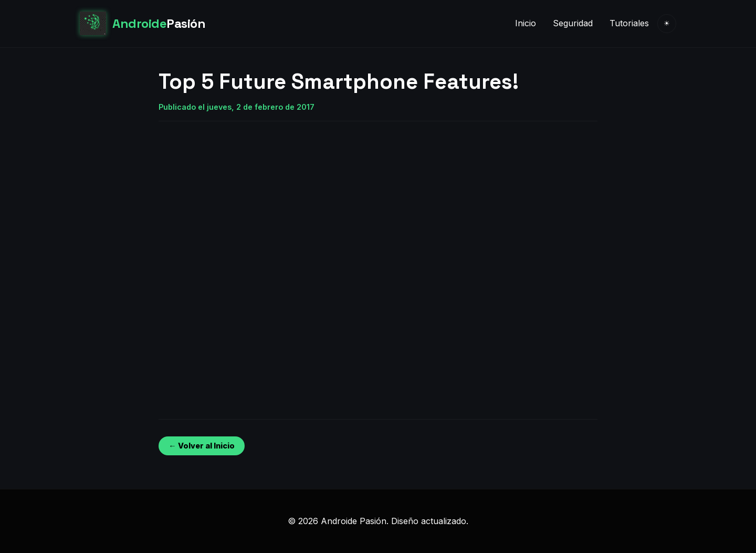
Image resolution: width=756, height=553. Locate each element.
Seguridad (573, 23)
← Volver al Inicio (201, 446)
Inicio (526, 23)
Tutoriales (629, 23)
